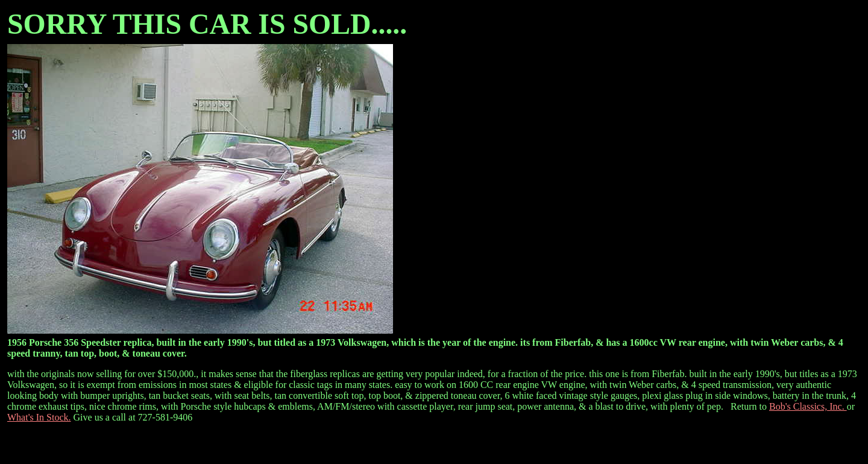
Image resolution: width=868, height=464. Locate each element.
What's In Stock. (39, 417)
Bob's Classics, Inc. (808, 406)
